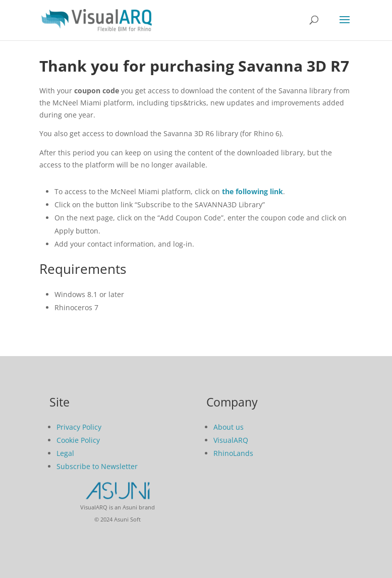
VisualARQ (231, 440)
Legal (65, 453)
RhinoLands (233, 453)
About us (229, 427)
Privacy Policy (79, 427)
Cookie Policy (78, 440)
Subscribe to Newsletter (97, 466)
